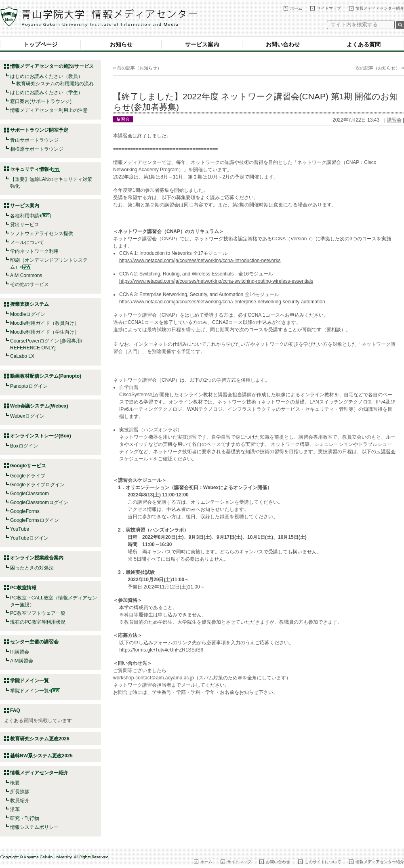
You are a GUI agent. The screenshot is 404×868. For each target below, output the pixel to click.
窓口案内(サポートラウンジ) (41, 101)
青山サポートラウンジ (34, 140)
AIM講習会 (22, 661)
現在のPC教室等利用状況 (38, 622)
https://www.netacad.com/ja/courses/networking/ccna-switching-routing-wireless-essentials (216, 281)
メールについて (27, 242)
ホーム (296, 8)
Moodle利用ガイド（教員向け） (45, 323)
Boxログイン (24, 446)
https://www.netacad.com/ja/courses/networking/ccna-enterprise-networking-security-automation (222, 302)
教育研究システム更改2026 (40, 739)
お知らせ (121, 44)
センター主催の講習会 (34, 642)
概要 (15, 783)
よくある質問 (364, 44)
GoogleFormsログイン (35, 520)
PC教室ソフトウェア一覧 (38, 613)
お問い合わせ (283, 44)
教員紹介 (20, 801)
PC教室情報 (23, 588)
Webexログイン (27, 416)
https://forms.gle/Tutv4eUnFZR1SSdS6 (161, 650)
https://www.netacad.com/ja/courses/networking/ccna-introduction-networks (200, 261)
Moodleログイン (28, 314)
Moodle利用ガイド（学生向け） (45, 332)
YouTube (20, 529)
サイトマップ (329, 8)
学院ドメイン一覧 (35, 691)
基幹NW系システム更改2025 (41, 756)
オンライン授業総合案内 (37, 558)
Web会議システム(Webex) (39, 406)
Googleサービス (28, 466)
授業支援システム (29, 304)
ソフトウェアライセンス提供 (42, 233)
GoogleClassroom (29, 494)
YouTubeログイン (29, 538)
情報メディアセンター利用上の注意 (49, 110)
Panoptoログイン (29, 386)
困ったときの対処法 (32, 568)
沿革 (15, 809)
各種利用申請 (25, 216)
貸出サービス (25, 225)
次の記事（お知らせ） (378, 68)
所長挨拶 (20, 792)
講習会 (394, 120)
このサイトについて (323, 862)
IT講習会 (20, 652)
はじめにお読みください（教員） (46, 76)
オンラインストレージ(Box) (41, 436)
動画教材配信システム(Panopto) (46, 376)
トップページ (40, 44)
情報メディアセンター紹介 (380, 8)
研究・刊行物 (25, 818)
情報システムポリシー (34, 827)
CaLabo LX (22, 356)
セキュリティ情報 (35, 169)
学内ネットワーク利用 (34, 251)
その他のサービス (29, 284)
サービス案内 (202, 44)
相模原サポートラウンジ (37, 149)
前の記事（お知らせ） (139, 68)
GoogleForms (25, 511)
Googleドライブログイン (37, 485)
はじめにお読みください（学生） (46, 92)
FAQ (15, 710)
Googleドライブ (28, 476)
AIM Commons (26, 275)
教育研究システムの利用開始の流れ (55, 84)
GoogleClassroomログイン (39, 502)
